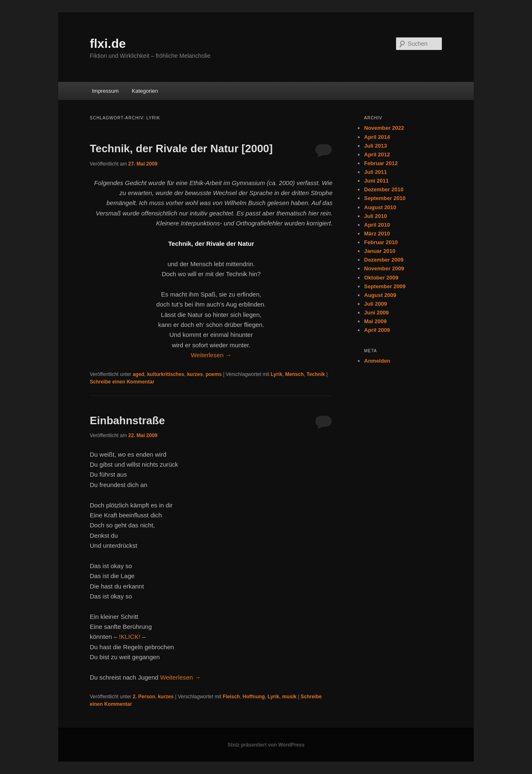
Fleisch (231, 697)
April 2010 (377, 225)
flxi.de (108, 43)
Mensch (294, 374)
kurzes (195, 374)
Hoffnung (254, 697)
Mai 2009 (375, 321)
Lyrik (276, 374)
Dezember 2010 (384, 189)
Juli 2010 (376, 216)
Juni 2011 (376, 181)
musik (289, 697)
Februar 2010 (381, 242)
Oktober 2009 (381, 278)
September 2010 (385, 198)
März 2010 (377, 234)
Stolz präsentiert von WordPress (266, 745)
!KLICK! (130, 637)
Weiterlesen (211, 355)
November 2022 (384, 128)
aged (138, 374)
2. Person (144, 697)
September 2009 (385, 286)
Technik (315, 374)
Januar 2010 (380, 251)
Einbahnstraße (127, 420)
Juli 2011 (376, 172)
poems (214, 374)
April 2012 (377, 155)
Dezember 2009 (384, 260)
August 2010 (380, 207)
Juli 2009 (376, 304)
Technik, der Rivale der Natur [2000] (181, 148)
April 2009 (377, 330)
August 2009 (380, 295)
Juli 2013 (376, 146)
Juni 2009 (376, 313)
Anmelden (377, 361)
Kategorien (145, 91)
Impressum (105, 91)
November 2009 (384, 268)
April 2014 (377, 137)
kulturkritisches (166, 374)
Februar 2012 (381, 163)
